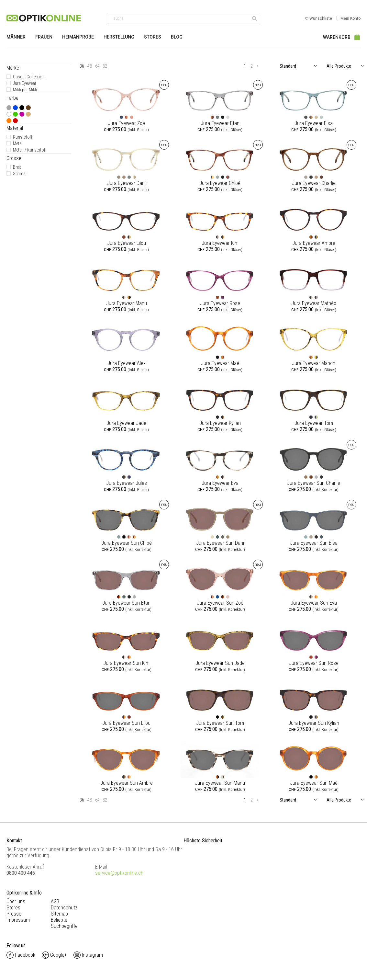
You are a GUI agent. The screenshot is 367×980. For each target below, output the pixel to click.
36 (82, 66)
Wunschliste (319, 18)
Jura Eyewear (25, 83)
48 (90, 66)
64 (97, 66)
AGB (55, 901)
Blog (177, 37)
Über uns (16, 901)
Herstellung (119, 37)
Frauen (44, 37)
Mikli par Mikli (25, 90)
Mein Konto (350, 18)
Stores (153, 37)
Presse (14, 914)
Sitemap (59, 914)
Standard (288, 66)
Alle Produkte (339, 66)
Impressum (18, 920)
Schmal (20, 174)
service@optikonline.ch (119, 873)
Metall (18, 143)
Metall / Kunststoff (30, 150)
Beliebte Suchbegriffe (64, 923)
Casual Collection (29, 77)
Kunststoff (23, 137)
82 (105, 66)
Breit (17, 167)
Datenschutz (64, 908)
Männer (16, 37)
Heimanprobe (78, 37)
